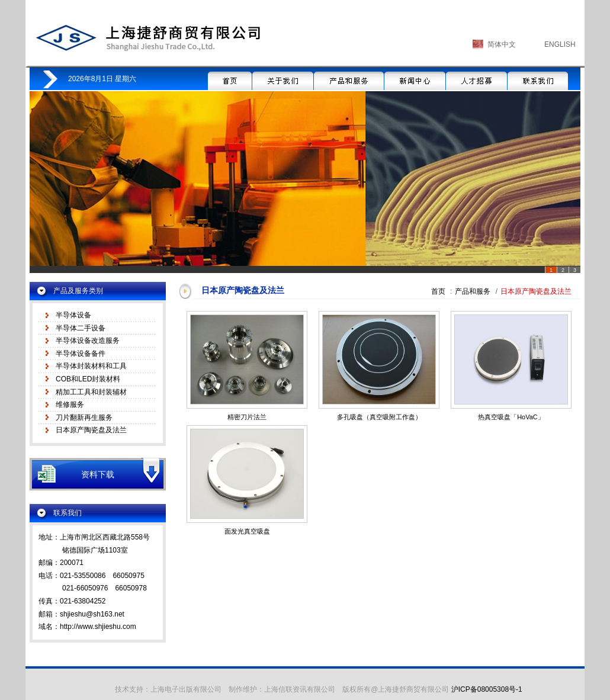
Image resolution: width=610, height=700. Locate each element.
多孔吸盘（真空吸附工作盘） (379, 417)
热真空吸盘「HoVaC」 (511, 417)
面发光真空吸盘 (247, 531)
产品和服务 (349, 79)
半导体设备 (73, 315)
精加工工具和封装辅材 (91, 392)
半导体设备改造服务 (88, 341)
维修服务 (70, 404)
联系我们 (538, 79)
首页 (230, 79)
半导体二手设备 (81, 328)
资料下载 (98, 474)
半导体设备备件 (81, 354)
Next (565, 185)
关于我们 (283, 79)
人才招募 (476, 79)
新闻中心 (415, 79)
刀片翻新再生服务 (84, 418)
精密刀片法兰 (247, 417)
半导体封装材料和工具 (91, 366)
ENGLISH (560, 44)
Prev (45, 185)
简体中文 (502, 44)
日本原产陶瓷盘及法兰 (91, 430)
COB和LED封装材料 (88, 379)
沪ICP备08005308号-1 (487, 689)
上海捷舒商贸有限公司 (147, 38)
